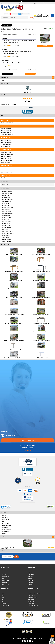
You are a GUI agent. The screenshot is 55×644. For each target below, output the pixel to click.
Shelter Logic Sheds (6, 228)
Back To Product (7, 25)
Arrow (31, 572)
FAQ (2, 521)
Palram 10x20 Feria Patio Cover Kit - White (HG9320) (28, 22)
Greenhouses (4, 170)
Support (45, 3)
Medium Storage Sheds (7, 131)
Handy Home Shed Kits (7, 207)
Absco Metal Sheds (6, 152)
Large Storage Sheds (6, 133)
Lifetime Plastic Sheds (6, 160)
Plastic (3, 595)
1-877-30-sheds (27, 440)
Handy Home (32, 580)
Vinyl (3, 599)
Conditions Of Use (5, 576)
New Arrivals (4, 604)
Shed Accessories (5, 178)
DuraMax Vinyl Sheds (6, 156)
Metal (3, 593)
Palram (31, 585)
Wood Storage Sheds (6, 146)
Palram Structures (5, 219)
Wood (3, 601)
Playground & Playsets (6, 172)
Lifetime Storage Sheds (7, 213)
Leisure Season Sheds (7, 211)
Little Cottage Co (5, 215)
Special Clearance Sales (7, 123)
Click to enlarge (45, 42)
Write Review (30, 74)
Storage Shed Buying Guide (35, 593)
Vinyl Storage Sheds (6, 144)
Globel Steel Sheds (6, 205)
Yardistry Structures (6, 242)
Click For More (28, 92)
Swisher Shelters (5, 236)
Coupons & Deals (5, 519)
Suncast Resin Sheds (6, 162)
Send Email (27, 450)
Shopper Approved (6, 585)
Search (31, 18)
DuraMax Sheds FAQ (33, 595)
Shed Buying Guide (6, 531)
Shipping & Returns (6, 529)
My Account (38, 3)
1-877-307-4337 (4, 3)
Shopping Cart (47, 16)
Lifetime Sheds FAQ (33, 597)
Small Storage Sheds (6, 129)
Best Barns (32, 574)
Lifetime (31, 583)
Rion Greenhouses (6, 223)
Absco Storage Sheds (6, 191)
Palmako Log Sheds (6, 217)
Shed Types (32, 601)
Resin (3, 597)
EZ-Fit (31, 578)
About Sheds (4, 517)
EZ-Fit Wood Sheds (6, 201)
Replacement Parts (6, 525)
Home (2, 22)
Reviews (41, 22)
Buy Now (45, 46)
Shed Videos (32, 604)
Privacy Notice (5, 523)
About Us (52, 3)
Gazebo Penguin (5, 203)
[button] (52, 643)
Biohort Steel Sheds (6, 197)
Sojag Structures (5, 230)
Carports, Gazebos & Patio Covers (10, 22)
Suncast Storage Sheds (7, 232)
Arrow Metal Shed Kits (6, 193)
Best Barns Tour (32, 599)
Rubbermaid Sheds (6, 226)
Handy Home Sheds (6, 158)
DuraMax (31, 576)
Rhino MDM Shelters (6, 221)
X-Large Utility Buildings (7, 135)
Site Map (3, 533)
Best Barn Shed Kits (6, 195)
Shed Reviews (5, 527)
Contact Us (4, 578)
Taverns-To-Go (5, 238)
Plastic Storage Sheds (6, 142)
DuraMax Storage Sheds (7, 199)
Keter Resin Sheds (6, 209)
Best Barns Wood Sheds (7, 154)
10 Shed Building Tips (34, 606)
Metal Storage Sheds (6, 140)
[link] (6, 507)
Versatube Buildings (6, 240)
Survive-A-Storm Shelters (7, 234)
